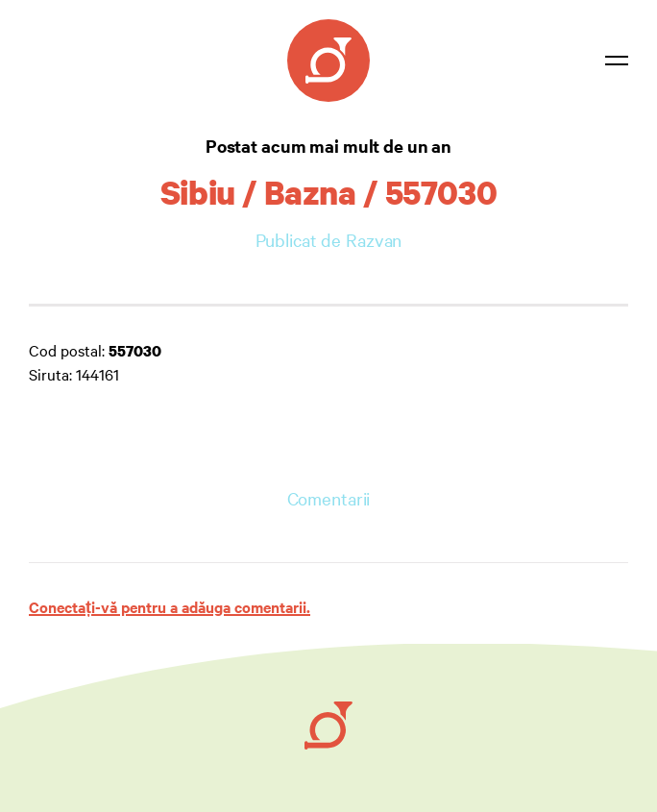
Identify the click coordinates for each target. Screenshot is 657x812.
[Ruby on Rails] (328, 726)
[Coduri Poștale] (328, 61)
